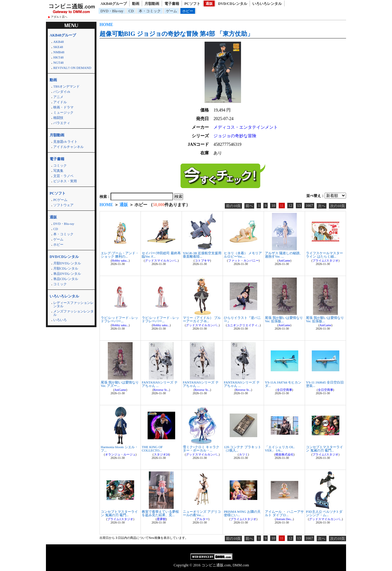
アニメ (58, 97)
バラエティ (62, 123)
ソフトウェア (63, 205)
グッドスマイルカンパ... (161, 261)
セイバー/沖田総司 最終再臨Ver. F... (161, 255)
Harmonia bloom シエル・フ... (119, 449)
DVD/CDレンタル (233, 4)
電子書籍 (172, 4)
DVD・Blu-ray (112, 11)
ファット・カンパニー (243, 261)
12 (290, 206)
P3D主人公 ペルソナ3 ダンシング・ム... (324, 513)
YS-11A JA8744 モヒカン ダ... (283, 384)
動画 (136, 4)
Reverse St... (161, 390)
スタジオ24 (161, 454)
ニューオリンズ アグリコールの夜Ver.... (202, 513)
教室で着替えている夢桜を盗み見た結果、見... (160, 513)
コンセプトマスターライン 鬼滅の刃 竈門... (324, 449)
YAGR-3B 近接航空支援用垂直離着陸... (202, 255)
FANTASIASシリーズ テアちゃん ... (160, 384)
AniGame (284, 261)
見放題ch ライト (65, 142)
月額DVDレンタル (67, 263)
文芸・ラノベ (63, 176)
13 (299, 206)
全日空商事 (285, 390)
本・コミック (150, 11)
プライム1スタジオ (325, 261)
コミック (60, 165)
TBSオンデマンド (66, 86)
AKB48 (58, 42)
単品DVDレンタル (67, 274)
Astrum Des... (285, 519)
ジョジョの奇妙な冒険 (235, 136)
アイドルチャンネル (68, 147)
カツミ (243, 454)
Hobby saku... (120, 261)
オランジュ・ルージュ (120, 454)
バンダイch (62, 92)
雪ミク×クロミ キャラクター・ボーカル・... (201, 449)
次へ (322, 206)
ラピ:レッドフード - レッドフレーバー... (119, 319)
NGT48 (58, 62)
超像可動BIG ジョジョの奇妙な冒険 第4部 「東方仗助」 (176, 34)
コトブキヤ (202, 261)
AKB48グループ (114, 4)
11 (282, 206)
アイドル (60, 102)
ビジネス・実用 (65, 181)
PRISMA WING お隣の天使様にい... (242, 513)
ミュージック (63, 112)
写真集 (58, 171)
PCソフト (192, 4)
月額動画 (152, 4)
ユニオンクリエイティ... (243, 325)
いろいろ (60, 320)
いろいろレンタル (267, 4)
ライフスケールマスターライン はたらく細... (324, 255)
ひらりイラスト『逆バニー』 (242, 319)
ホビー (188, 11)
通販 (209, 4)
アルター (202, 519)
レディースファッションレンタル (73, 304)
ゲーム (171, 11)
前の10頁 (233, 206)
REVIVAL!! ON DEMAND (72, 68)
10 (273, 206)
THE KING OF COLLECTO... (152, 449)
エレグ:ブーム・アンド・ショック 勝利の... (120, 255)
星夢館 (161, 519)
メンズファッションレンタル (73, 313)
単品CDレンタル (66, 279)
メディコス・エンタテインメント (246, 127)
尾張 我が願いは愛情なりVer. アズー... (120, 384)
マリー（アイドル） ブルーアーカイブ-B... (202, 319)
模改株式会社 (285, 454)
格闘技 (58, 118)
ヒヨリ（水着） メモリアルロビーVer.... (243, 255)
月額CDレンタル (66, 268)
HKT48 (58, 57)
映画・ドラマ (63, 107)
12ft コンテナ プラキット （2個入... (243, 449)
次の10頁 (337, 206)
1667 (309, 206)
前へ (249, 206)
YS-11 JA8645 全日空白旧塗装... (325, 384)
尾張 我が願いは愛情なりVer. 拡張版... (284, 319)
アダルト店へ (59, 17)
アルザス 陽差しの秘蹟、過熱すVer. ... (284, 255)
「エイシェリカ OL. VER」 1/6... (280, 449)
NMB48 (59, 52)
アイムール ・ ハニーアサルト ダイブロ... (284, 513)
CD (131, 11)
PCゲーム (60, 200)
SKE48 (58, 47)
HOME (106, 25)
